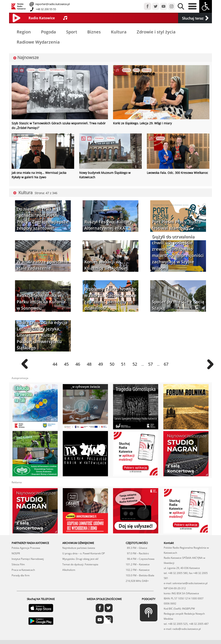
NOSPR (16, 552)
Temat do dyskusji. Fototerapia (80, 563)
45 (66, 362)
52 (135, 362)
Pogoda (48, 32)
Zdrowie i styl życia (156, 32)
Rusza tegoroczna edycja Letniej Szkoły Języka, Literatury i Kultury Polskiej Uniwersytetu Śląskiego (42, 333)
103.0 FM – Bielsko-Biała (140, 574)
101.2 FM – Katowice (138, 563)
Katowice (99, 138)
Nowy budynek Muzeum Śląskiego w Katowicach (110, 172)
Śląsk (136, 70)
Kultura (119, 32)
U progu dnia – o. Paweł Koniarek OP (84, 552)
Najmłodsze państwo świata (79, 546)
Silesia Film (18, 563)
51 (123, 362)
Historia (31, 70)
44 (55, 362)
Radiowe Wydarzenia (38, 42)
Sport (72, 32)
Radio (35, 138)
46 (78, 362)
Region (24, 32)
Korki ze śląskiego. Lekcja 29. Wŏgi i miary (139, 123)
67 (166, 362)
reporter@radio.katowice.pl (52, 4)
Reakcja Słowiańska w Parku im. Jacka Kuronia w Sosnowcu (41, 300)
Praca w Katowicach (23, 568)
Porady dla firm (21, 574)
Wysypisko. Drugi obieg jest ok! (80, 557)
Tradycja (147, 70)
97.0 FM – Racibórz (137, 552)
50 (112, 362)
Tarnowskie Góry (57, 70)
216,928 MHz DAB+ (137, 579)
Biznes (94, 32)
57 (150, 362)
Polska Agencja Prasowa (26, 546)
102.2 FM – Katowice (138, 568)
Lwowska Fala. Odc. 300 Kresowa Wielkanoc (174, 172)
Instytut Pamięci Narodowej (28, 557)
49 (101, 362)
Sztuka (45, 138)
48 (89, 362)
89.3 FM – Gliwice (136, 546)
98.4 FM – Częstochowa (140, 557)
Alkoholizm (69, 568)
